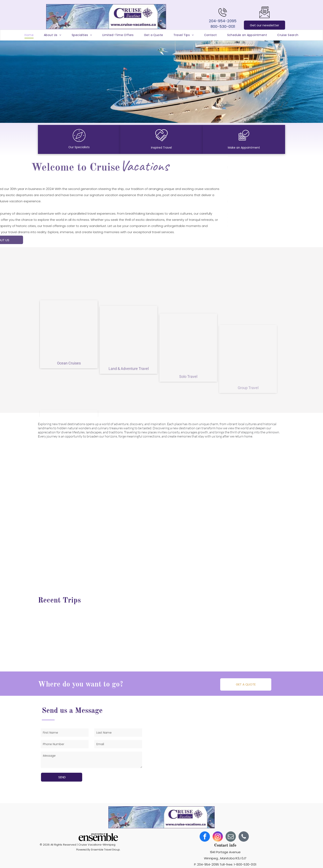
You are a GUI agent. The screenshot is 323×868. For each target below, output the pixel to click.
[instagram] (218, 837)
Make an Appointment (244, 148)
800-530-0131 (223, 26)
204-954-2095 (223, 21)
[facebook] (205, 837)
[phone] (244, 837)
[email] (231, 837)
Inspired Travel (161, 148)
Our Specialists (79, 147)
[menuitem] (29, 35)
